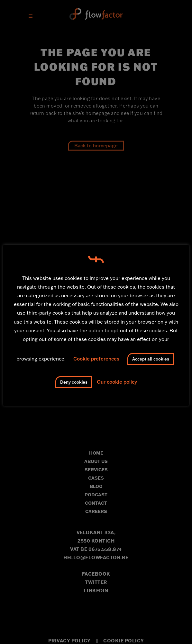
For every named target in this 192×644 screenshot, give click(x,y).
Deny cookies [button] (74, 382)
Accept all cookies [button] (151, 359)
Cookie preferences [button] (96, 359)
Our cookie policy (117, 382)
